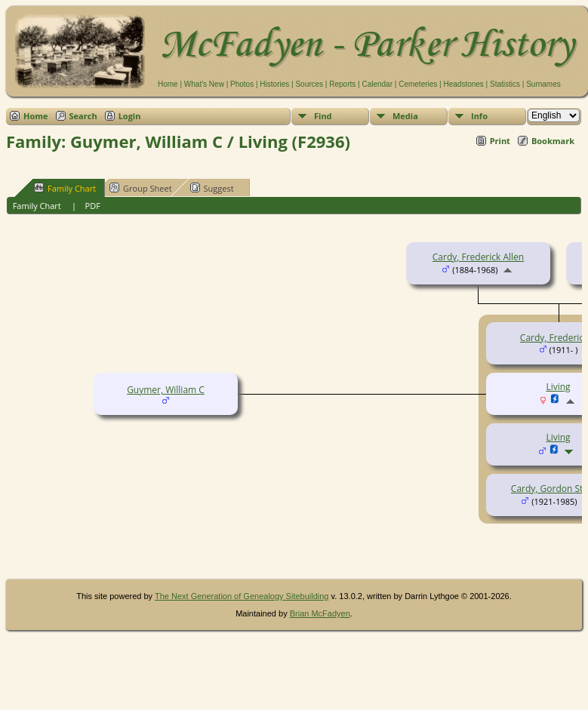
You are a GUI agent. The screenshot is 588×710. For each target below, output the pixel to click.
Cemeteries (418, 84)
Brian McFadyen (320, 613)
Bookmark (553, 141)
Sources (309, 84)
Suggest (212, 188)
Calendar (377, 84)
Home (168, 84)
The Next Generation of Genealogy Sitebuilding (242, 596)
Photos (242, 84)
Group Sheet (141, 188)
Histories (274, 84)
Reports (342, 84)
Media (405, 116)
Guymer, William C (166, 390)
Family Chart (65, 188)
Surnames (543, 84)
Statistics (505, 84)
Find (323, 116)
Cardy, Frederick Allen (478, 257)
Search (83, 116)
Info (479, 116)
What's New (204, 84)
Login (130, 116)
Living (558, 437)
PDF (93, 206)
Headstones (463, 84)
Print (500, 141)
